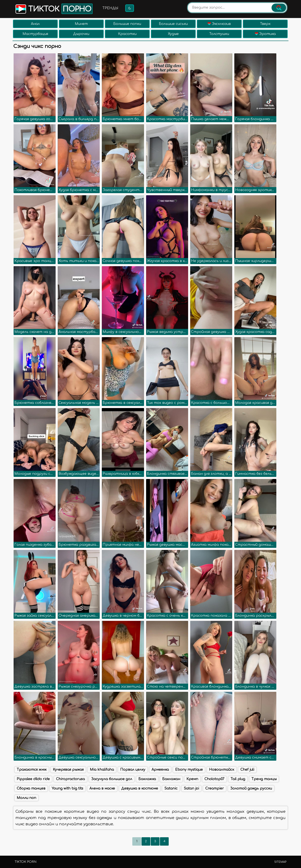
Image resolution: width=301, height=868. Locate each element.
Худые (173, 34)
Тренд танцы (264, 779)
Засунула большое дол (112, 779)
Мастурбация (35, 34)
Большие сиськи (173, 24)
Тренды (110, 8)
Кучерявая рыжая (68, 770)
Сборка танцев (31, 788)
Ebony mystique (189, 770)
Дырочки (81, 34)
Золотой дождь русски (251, 788)
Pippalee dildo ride (33, 779)
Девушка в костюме (140, 788)
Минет (81, 24)
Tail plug (238, 779)
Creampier (215, 788)
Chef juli (247, 770)
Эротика (265, 34)
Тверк (265, 24)
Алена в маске (102, 788)
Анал (35, 24)
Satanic (171, 788)
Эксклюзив (219, 24)
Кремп (192, 779)
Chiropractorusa (70, 779)
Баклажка (147, 779)
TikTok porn (26, 862)
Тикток (54, 9)
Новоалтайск (222, 770)
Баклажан (171, 779)
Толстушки (219, 34)
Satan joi (191, 788)
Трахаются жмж (32, 770)
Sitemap (280, 862)
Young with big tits (67, 788)
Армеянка (160, 770)
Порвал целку (133, 770)
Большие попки (127, 24)
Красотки (127, 34)
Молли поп (26, 798)
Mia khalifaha (102, 770)
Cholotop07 (214, 779)
